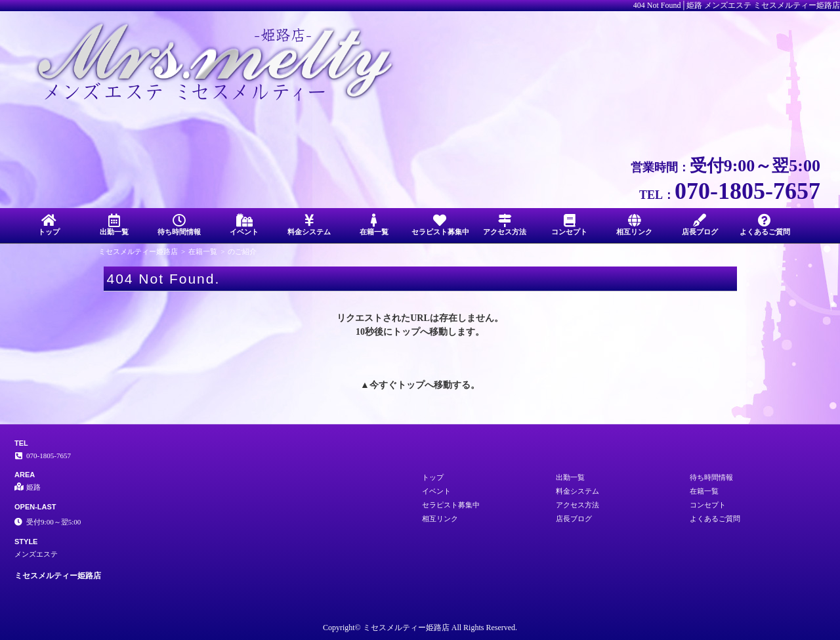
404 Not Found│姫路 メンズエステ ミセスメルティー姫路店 (737, 5)
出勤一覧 (114, 225)
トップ (49, 225)
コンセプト (569, 225)
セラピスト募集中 (440, 225)
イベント (244, 225)
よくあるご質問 (765, 225)
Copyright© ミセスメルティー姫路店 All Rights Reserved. (420, 628)
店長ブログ (700, 225)
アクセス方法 (504, 225)
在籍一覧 (374, 225)
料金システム (309, 225)
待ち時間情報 (179, 225)
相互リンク (634, 225)
